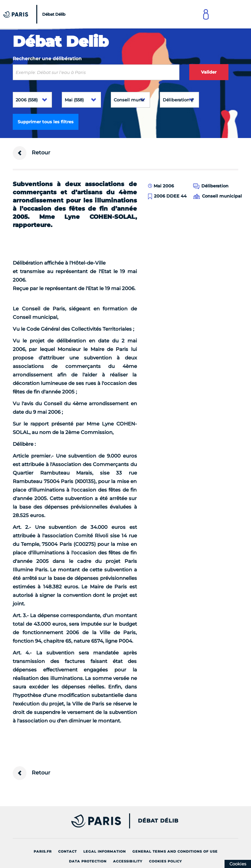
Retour (32, 153)
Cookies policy (166, 861)
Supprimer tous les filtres (46, 122)
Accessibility (128, 861)
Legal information (105, 851)
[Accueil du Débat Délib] (35, 14)
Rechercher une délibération (47, 59)
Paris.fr (43, 851)
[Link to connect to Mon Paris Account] (206, 14)
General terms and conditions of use (175, 851)
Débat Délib (158, 821)
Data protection (88, 861)
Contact (67, 851)
